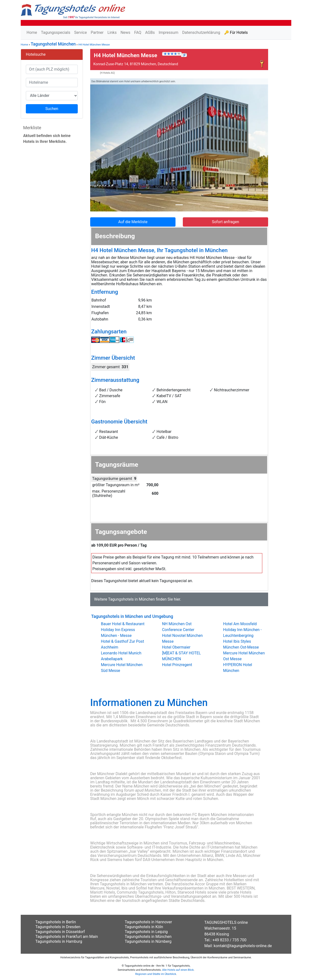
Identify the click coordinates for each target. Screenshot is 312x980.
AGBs (150, 32)
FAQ (138, 32)
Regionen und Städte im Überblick (156, 974)
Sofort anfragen (225, 222)
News (125, 32)
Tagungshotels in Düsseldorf (60, 932)
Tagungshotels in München (131, 599)
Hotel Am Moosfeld (240, 624)
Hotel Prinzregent (177, 665)
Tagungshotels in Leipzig (146, 932)
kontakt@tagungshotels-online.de (243, 946)
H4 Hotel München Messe (94, 45)
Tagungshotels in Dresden (58, 927)
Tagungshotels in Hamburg (59, 941)
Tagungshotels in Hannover (148, 922)
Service (80, 32)
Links (112, 32)
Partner (97, 32)
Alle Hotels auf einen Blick (178, 970)
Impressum (169, 32)
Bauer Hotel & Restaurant (123, 624)
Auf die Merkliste (133, 222)
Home (32, 32)
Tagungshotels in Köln (144, 927)
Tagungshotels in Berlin (56, 922)
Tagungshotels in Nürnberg (148, 941)
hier (177, 599)
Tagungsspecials (56, 32)
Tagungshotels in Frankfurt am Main (67, 937)
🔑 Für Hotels (236, 32)
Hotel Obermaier (176, 647)
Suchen (52, 109)
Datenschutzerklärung (201, 32)
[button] (104, 145)
